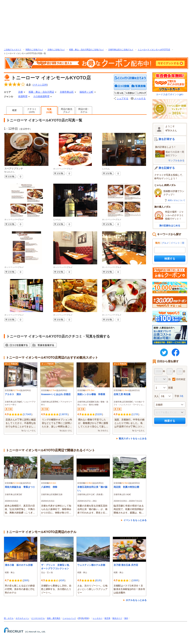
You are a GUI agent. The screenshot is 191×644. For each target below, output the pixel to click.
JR (79, 618)
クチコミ (32, 110)
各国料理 (23, 96)
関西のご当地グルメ (34, 50)
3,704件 (27, 414)
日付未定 (181, 379)
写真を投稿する (139, 86)
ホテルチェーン (22, 618)
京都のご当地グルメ (56, 50)
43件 (62, 580)
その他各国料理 (41, 96)
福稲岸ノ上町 (86, 92)
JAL (82, 618)
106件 (135, 580)
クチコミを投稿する (122, 86)
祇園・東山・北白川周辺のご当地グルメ (86, 50)
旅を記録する (167, 168)
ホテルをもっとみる (136, 600)
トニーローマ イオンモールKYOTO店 (154, 50)
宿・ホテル (9, 618)
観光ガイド (117, 618)
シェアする (123, 98)
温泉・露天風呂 (54, 618)
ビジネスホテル (38, 618)
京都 (20, 92)
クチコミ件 (40, 85)
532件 (99, 414)
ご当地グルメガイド (13, 50)
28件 (26, 580)
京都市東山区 (67, 92)
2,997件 (64, 414)
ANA (87, 618)
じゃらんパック (69, 618)
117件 (135, 414)
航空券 (107, 618)
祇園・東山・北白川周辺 (41, 92)
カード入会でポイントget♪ (170, 84)
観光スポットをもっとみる (133, 439)
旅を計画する (167, 139)
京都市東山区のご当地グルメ (121, 50)
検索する (170, 259)
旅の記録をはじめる (170, 226)
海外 (126, 618)
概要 (14, 110)
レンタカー (98, 618)
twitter (164, 352)
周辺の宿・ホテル (84, 111)
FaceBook (176, 352)
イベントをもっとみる (135, 520)
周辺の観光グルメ (67, 111)
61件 (98, 580)
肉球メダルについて (177, 200)
